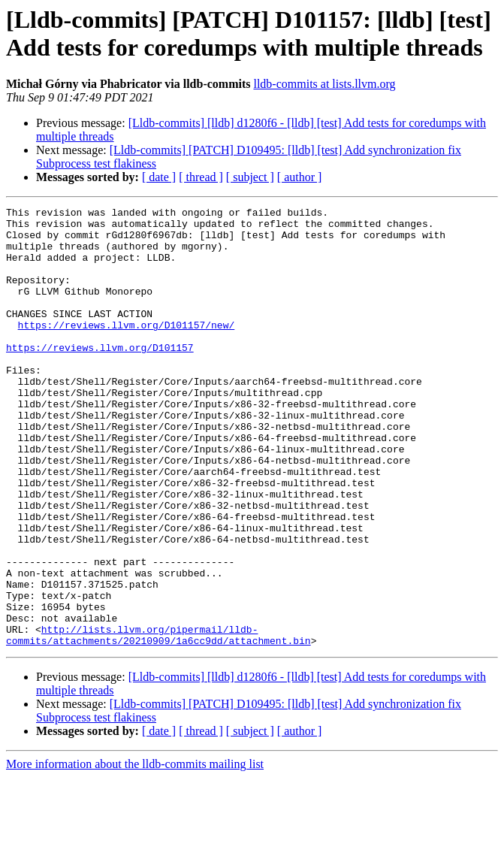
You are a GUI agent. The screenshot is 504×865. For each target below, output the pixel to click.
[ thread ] (201, 177)
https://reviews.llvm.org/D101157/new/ (127, 349)
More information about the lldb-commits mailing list (135, 852)
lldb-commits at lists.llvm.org (324, 84)
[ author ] (300, 177)
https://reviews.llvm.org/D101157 (100, 377)
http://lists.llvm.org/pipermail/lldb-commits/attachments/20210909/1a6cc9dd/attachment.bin (158, 721)
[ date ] (159, 177)
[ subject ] (250, 177)
